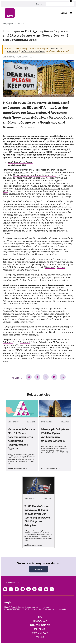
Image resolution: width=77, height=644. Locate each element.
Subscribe (38, 569)
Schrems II (25, 342)
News (20, 24)
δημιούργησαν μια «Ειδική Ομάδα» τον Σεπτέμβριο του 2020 (36, 190)
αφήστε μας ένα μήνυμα (33, 51)
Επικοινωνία (36, 609)
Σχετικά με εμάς (40, 633)
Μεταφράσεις (46, 607)
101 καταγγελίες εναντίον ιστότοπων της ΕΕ (35, 175)
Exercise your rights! (40, 625)
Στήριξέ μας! (40, 629)
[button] (29, 377)
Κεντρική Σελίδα (9, 24)
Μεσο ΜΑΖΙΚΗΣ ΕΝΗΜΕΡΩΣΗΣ (17, 609)
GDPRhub (40, 637)
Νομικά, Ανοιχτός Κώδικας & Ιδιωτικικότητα (21, 607)
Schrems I (8, 342)
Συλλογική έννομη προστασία (54, 609)
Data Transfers (8, 57)
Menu (64, 13)
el (38, 4)
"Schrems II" (19, 172)
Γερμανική (50, 267)
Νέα (40, 617)
